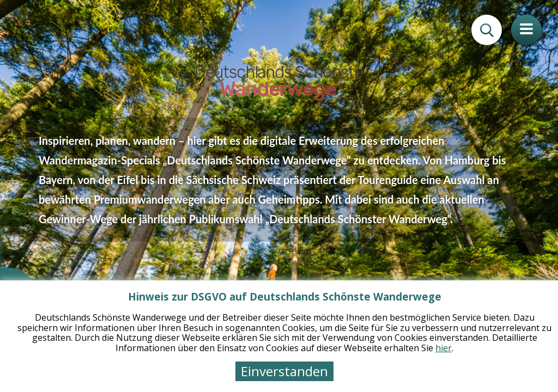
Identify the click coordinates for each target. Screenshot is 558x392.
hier (444, 348)
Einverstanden (284, 371)
